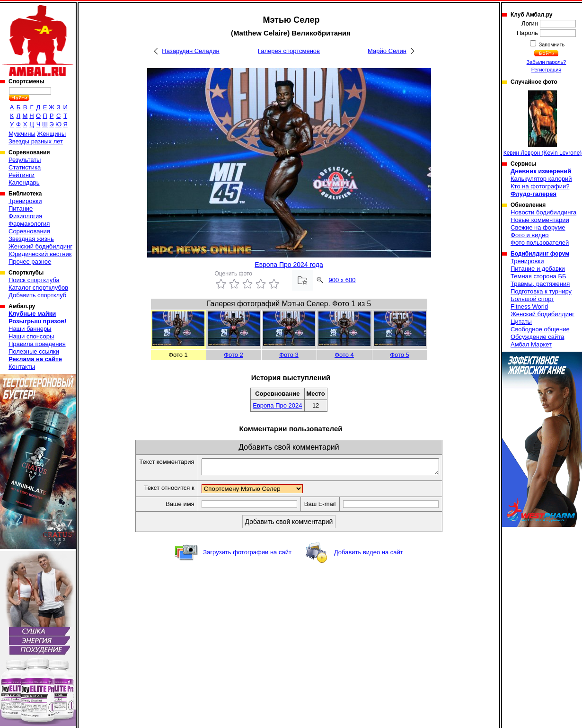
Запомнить (551, 44)
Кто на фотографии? (540, 186)
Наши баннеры (30, 329)
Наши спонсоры (31, 336)
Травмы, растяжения (540, 284)
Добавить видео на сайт (369, 555)
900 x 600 (342, 280)
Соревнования (29, 231)
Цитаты (521, 322)
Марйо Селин (387, 51)
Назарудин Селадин (190, 51)
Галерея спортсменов (289, 51)
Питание (21, 209)
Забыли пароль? (547, 62)
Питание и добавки (538, 269)
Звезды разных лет (36, 141)
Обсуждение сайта (537, 337)
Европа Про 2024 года (289, 265)
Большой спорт (532, 299)
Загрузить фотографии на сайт (247, 555)
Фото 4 (344, 355)
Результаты (25, 160)
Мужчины (22, 134)
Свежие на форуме (538, 227)
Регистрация (546, 70)
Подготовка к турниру (541, 291)
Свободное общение (540, 329)
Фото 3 (289, 355)
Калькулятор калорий (541, 179)
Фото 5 (400, 355)
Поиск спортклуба (34, 280)
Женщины (51, 134)
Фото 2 (234, 355)
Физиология (25, 216)
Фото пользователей (540, 243)
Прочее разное (30, 262)
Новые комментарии (540, 220)
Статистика (25, 167)
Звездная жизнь (31, 239)
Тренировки (25, 201)
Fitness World (529, 306)
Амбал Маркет (531, 344)
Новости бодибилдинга (543, 212)
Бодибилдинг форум (540, 254)
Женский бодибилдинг (40, 246)
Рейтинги (22, 175)
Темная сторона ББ (538, 276)
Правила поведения (37, 344)
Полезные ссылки (34, 351)
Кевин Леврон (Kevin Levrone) (543, 123)
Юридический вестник (40, 254)
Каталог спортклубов (38, 288)
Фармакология (29, 224)
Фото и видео (530, 235)
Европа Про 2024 (277, 405)
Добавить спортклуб (37, 295)
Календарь (24, 182)
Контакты (22, 367)
